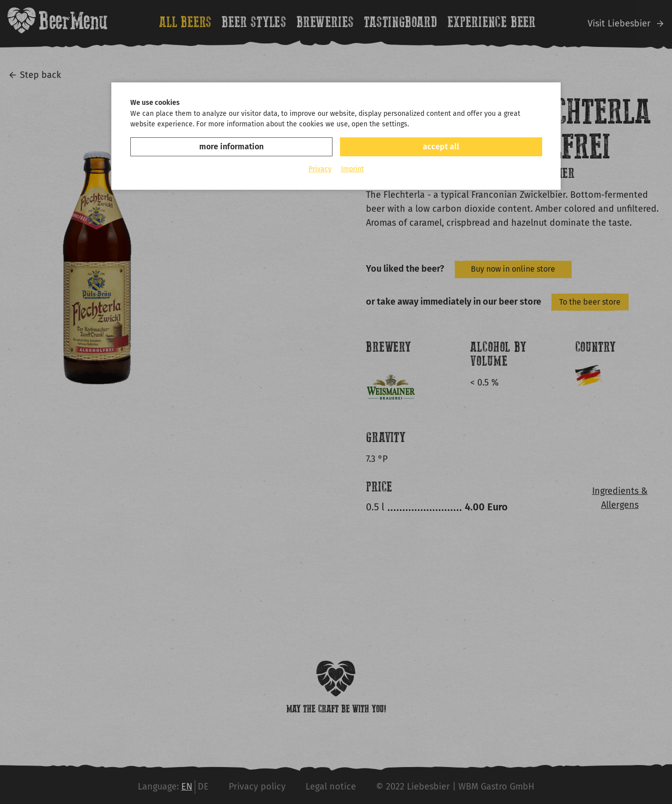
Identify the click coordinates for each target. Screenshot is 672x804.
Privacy (320, 169)
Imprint (352, 169)
